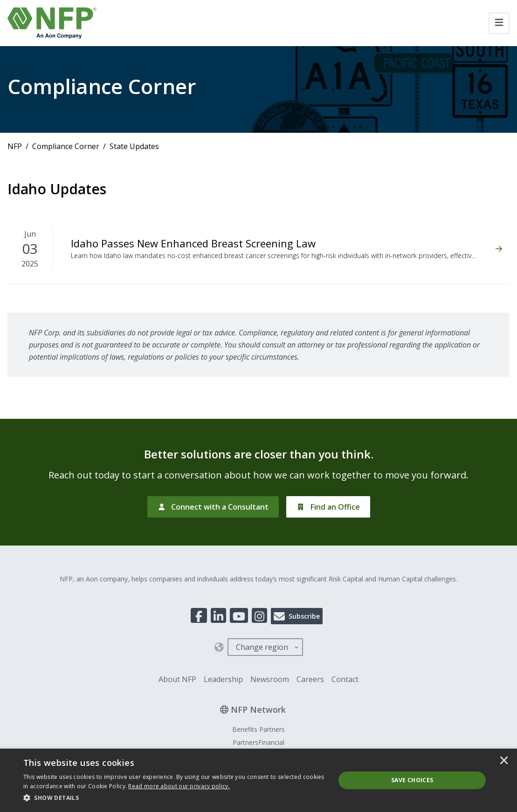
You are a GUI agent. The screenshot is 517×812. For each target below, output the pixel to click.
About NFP (177, 679)
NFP (15, 146)
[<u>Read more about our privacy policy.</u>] (179, 786)
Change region (262, 647)
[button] (175, 798)
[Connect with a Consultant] (213, 507)
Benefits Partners (258, 729)
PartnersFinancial (258, 742)
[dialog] (258, 780)
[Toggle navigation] (499, 23)
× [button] (504, 761)
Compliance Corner (66, 146)
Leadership (223, 679)
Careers (310, 679)
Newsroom (270, 679)
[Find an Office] (328, 507)
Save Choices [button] (412, 780)
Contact (345, 679)
